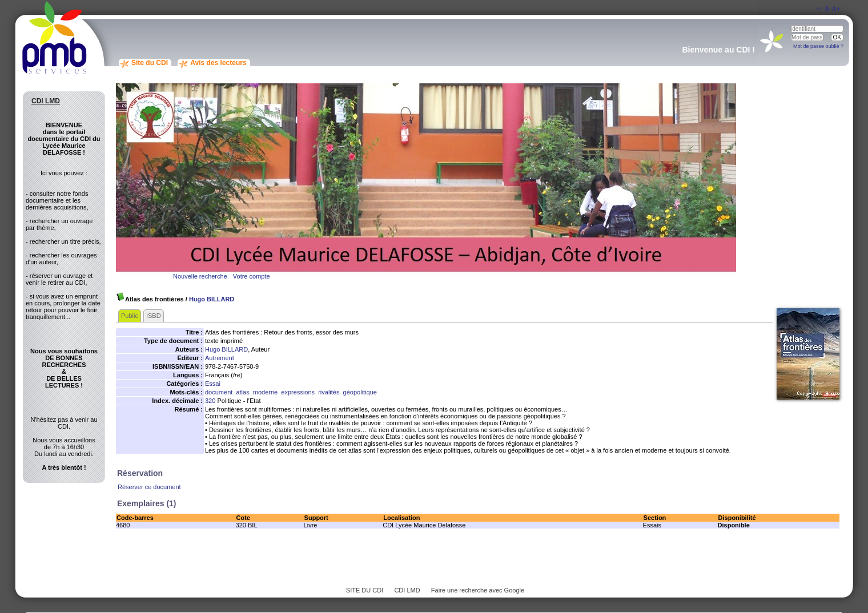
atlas (242, 392)
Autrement (220, 358)
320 (210, 401)
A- (819, 8)
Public (130, 316)
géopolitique (360, 392)
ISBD (154, 316)
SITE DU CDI (365, 590)
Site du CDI (150, 63)
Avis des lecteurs (218, 63)
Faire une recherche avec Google (478, 590)
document (219, 392)
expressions (298, 392)
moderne (265, 392)
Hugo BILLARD (212, 299)
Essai (213, 384)
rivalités (329, 392)
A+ (836, 9)
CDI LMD (407, 590)
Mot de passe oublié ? (818, 46)
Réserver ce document (149, 487)
